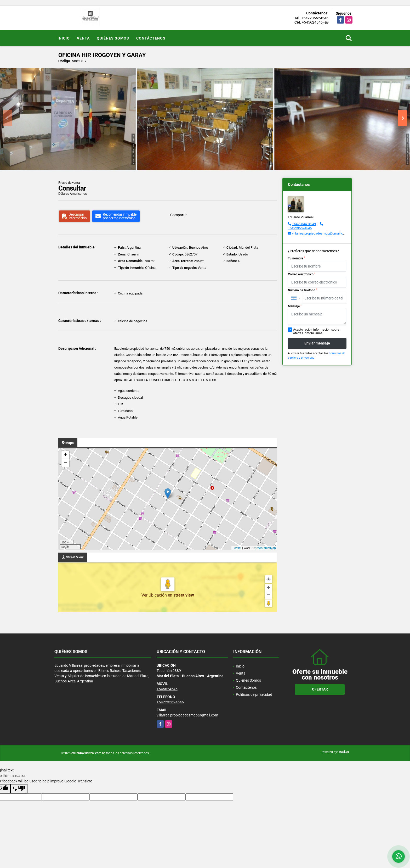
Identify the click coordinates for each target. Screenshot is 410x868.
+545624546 (312, 22)
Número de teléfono (303, 290)
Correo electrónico (302, 274)
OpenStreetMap (266, 548)
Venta (83, 38)
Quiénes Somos (113, 38)
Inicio (64, 38)
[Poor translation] (19, 789)
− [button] (66, 463)
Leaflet (237, 548)
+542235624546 (315, 18)
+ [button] (66, 455)
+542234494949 (304, 224)
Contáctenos (151, 38)
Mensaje (295, 306)
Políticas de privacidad (254, 694)
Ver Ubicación (155, 595)
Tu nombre (296, 258)
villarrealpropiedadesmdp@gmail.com (320, 233)
